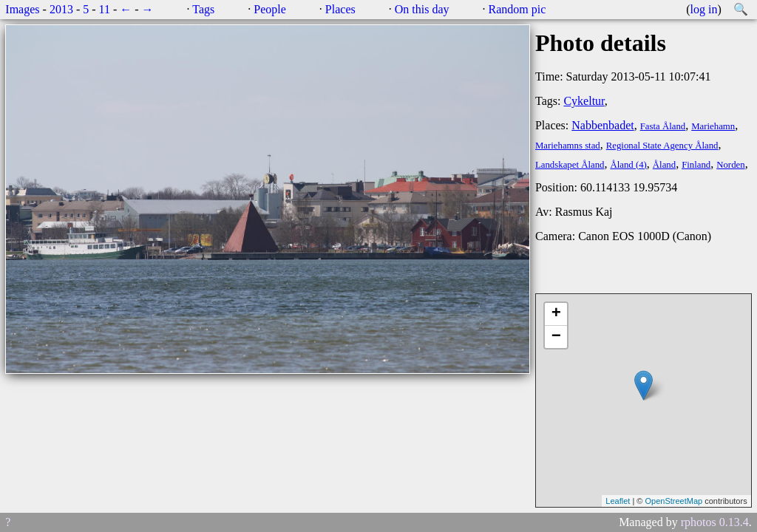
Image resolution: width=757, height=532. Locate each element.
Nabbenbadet (602, 125)
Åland (664, 165)
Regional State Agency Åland (662, 146)
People (270, 9)
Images (22, 9)
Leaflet (618, 501)
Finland (696, 165)
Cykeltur (584, 101)
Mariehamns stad (568, 146)
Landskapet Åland (570, 165)
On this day (422, 9)
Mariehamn (713, 126)
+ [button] (556, 314)
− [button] (556, 337)
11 (105, 9)
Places (340, 9)
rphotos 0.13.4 (715, 522)
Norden (730, 165)
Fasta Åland (663, 126)
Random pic (517, 9)
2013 (61, 9)
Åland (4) (628, 165)
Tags (203, 9)
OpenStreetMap (673, 501)
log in (704, 9)
